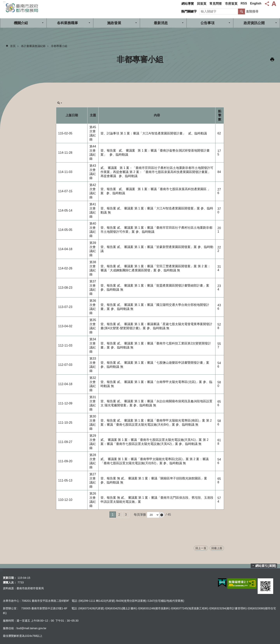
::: (4, 2)
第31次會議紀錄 (93, 403)
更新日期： (10, 578)
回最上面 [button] (217, 548)
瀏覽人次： (10, 582)
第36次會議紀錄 (93, 307)
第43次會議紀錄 (93, 172)
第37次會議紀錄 (93, 288)
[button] (162, 515)
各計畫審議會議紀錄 (33, 46)
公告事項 (207, 23)
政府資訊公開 (254, 23)
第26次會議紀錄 (93, 500)
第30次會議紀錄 (93, 423)
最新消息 (161, 23)
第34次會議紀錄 (93, 345)
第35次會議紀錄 (93, 326)
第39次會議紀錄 (93, 249)
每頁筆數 (140, 515)
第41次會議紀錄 (93, 210)
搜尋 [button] (241, 11)
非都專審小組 (59, 46)
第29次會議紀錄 (93, 442)
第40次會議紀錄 (93, 230)
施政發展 (114, 23)
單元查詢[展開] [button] (60, 103)
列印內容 (272, 59)
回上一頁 (201, 548)
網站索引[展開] (266, 566)
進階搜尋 (252, 11)
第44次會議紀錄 (93, 153)
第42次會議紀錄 (93, 191)
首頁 (13, 46)
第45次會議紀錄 (93, 133)
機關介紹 (21, 23)
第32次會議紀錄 (93, 384)
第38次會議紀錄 (93, 268)
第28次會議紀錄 (93, 461)
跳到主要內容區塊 (2, 2)
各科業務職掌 (67, 23)
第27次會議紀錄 (93, 480)
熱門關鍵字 (189, 11)
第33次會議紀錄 (93, 365)
